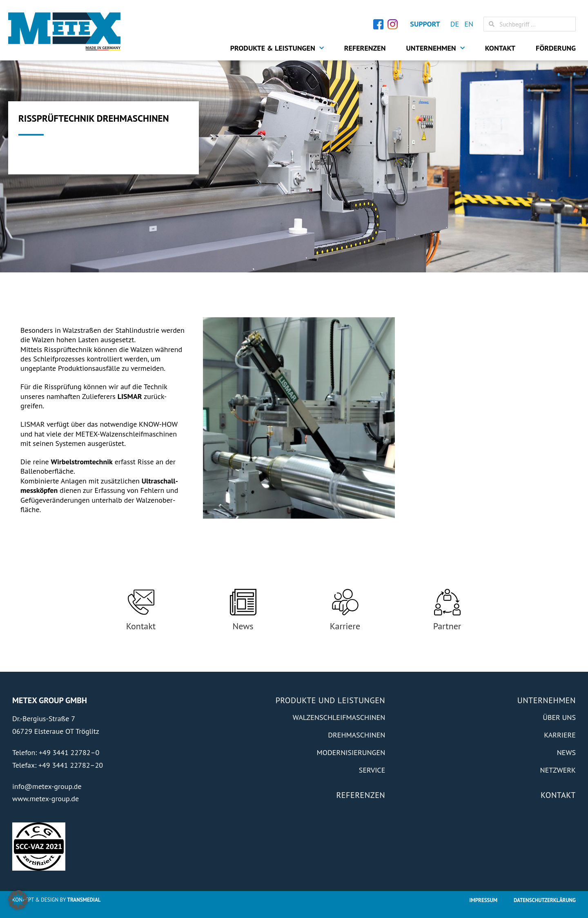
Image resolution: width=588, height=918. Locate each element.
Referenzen (365, 48)
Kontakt (500, 48)
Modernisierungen (351, 752)
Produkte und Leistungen (331, 700)
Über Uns (559, 717)
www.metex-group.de (46, 799)
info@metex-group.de (47, 786)
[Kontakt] (141, 602)
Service (372, 770)
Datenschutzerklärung (545, 900)
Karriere (345, 626)
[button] (18, 900)
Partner (447, 626)
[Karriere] (345, 602)
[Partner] (447, 602)
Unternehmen (435, 48)
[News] (243, 602)
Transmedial (84, 900)
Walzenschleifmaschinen (339, 717)
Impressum (483, 900)
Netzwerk (558, 770)
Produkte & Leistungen (277, 48)
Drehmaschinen (356, 735)
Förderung (556, 48)
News (243, 626)
